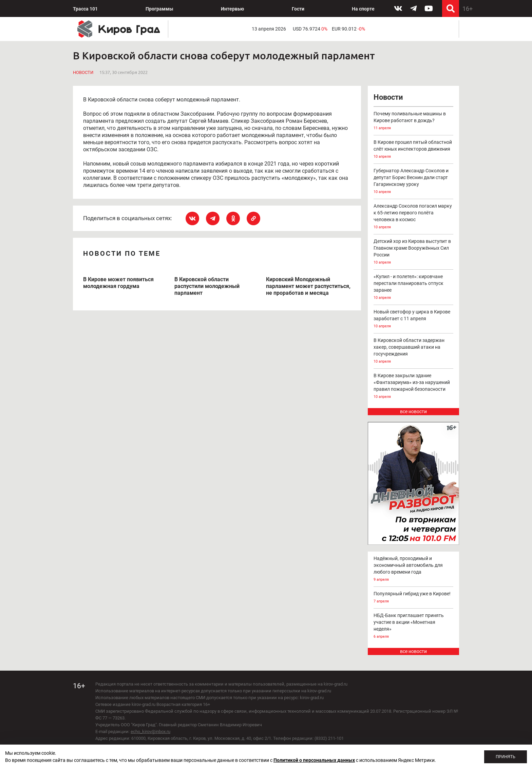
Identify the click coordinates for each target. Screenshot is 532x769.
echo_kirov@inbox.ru (150, 732)
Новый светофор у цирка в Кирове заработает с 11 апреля (414, 319)
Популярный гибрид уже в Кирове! (414, 598)
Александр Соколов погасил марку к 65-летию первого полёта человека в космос (414, 217)
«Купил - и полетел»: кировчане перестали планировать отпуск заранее (414, 287)
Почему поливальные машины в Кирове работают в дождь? (414, 121)
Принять (506, 757)
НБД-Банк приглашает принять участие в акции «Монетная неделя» (414, 626)
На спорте (363, 9)
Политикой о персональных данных (314, 760)
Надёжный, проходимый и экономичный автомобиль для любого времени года (414, 569)
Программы (159, 9)
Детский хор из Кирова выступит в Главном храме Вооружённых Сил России (414, 252)
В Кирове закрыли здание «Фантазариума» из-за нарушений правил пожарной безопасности (414, 387)
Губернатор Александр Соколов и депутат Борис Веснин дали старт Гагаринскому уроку (414, 182)
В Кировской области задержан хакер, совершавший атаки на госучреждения (414, 351)
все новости (413, 411)
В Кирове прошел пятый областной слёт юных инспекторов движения (414, 150)
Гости (298, 9)
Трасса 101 (85, 9)
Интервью (232, 9)
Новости (83, 72)
